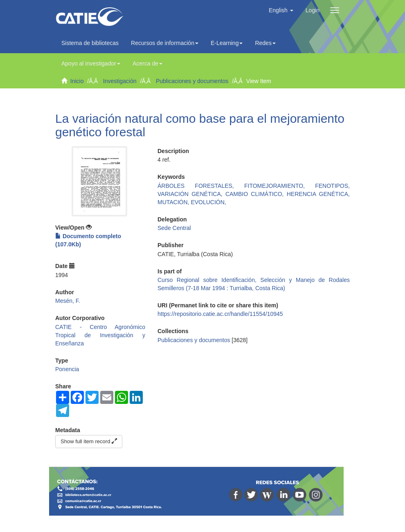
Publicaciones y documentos (192, 81)
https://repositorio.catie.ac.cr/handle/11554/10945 (220, 314)
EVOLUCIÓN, (208, 202)
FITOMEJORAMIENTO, (280, 186)
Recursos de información (165, 43)
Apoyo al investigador (91, 63)
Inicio (77, 81)
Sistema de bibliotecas (90, 43)
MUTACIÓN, (174, 202)
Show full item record (89, 441)
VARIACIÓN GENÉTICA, (191, 194)
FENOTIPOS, (332, 186)
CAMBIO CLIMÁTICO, (256, 194)
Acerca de (147, 63)
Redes (265, 43)
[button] (281, 10)
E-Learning (227, 43)
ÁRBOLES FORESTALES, (201, 186)
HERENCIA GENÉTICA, (318, 194)
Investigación (120, 81)
